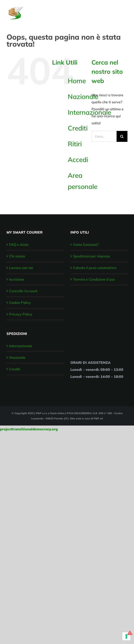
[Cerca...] (104, 136)
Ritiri (75, 144)
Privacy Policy (21, 314)
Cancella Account (23, 291)
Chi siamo (17, 256)
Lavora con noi (21, 268)
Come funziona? (86, 245)
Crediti (78, 128)
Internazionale (21, 346)
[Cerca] (122, 136)
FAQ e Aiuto (19, 245)
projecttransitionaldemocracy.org (29, 429)
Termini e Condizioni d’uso (94, 279)
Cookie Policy (20, 303)
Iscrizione (17, 279)
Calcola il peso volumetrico (95, 268)
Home (77, 81)
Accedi (78, 160)
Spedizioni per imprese (92, 256)
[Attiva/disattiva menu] (125, 11)
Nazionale (83, 97)
